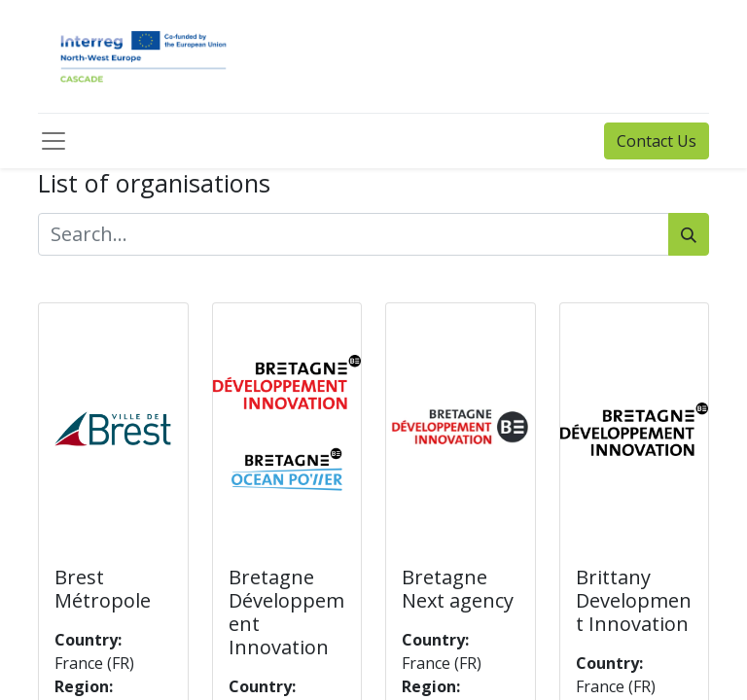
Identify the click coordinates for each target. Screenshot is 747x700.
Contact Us (657, 141)
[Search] (689, 234)
